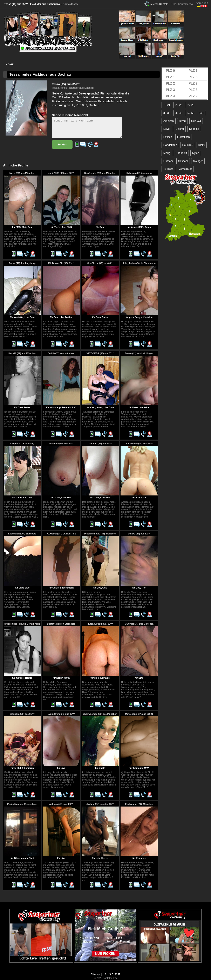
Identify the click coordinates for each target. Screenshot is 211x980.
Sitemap (95, 974)
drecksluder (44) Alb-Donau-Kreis (22, 624)
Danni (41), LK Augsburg (22, 263)
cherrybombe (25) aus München (100, 714)
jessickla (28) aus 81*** (22, 714)
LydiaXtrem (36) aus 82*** (61, 714)
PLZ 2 (170, 83)
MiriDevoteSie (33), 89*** (61, 263)
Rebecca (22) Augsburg (139, 173)
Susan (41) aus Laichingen (139, 353)
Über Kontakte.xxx (182, 4)
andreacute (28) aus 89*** (139, 443)
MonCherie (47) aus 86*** (100, 263)
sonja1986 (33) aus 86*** (61, 173)
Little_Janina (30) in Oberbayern (139, 263)
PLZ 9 (193, 96)
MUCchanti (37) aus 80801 (139, 714)
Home (10, 64)
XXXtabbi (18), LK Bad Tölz (61, 534)
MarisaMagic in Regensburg (22, 804)
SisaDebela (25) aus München (100, 173)
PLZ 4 (170, 96)
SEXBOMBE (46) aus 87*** (100, 353)
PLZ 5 (193, 71)
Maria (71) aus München (22, 173)
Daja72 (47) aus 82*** (139, 534)
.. (70, 427)
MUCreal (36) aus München (139, 624)
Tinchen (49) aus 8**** (100, 443)
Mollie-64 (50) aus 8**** (61, 443)
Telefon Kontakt (159, 4)
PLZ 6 (193, 77)
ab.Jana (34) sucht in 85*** (100, 804)
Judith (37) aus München (61, 353)
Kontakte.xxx (70, 4)
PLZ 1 (170, 77)
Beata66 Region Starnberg (61, 624)
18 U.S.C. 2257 (112, 974)
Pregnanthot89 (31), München (100, 534)
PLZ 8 (193, 90)
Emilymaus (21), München (139, 804)
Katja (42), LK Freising (22, 443)
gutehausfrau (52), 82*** (100, 624)
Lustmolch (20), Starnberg (22, 534)
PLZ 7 (193, 83)
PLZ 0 (170, 71)
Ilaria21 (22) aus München (22, 353)
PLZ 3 (170, 90)
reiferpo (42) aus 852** (61, 804)
